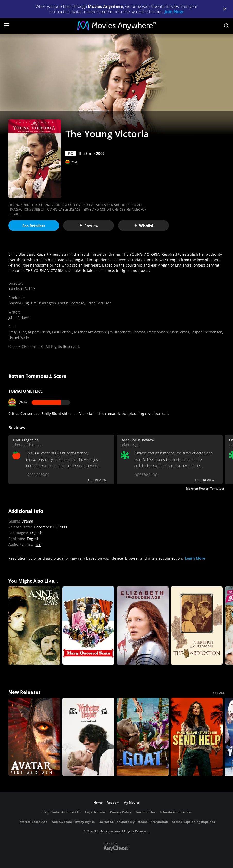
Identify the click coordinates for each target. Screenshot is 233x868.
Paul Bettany (62, 332)
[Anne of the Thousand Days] (34, 626)
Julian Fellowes (20, 318)
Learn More (195, 558)
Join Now (174, 12)
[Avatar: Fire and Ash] (34, 737)
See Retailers (34, 226)
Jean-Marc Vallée (22, 289)
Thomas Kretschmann (150, 332)
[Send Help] (197, 737)
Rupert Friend (39, 332)
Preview (89, 226)
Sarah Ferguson (99, 303)
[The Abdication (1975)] (197, 626)
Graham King (18, 303)
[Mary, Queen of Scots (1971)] (88, 626)
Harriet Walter (19, 337)
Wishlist (144, 226)
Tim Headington (43, 303)
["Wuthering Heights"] (88, 737)
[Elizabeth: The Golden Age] (143, 626)
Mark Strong (180, 332)
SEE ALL (219, 693)
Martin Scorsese (71, 303)
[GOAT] (143, 737)
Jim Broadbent (119, 332)
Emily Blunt (17, 332)
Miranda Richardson (90, 332)
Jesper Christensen (207, 332)
